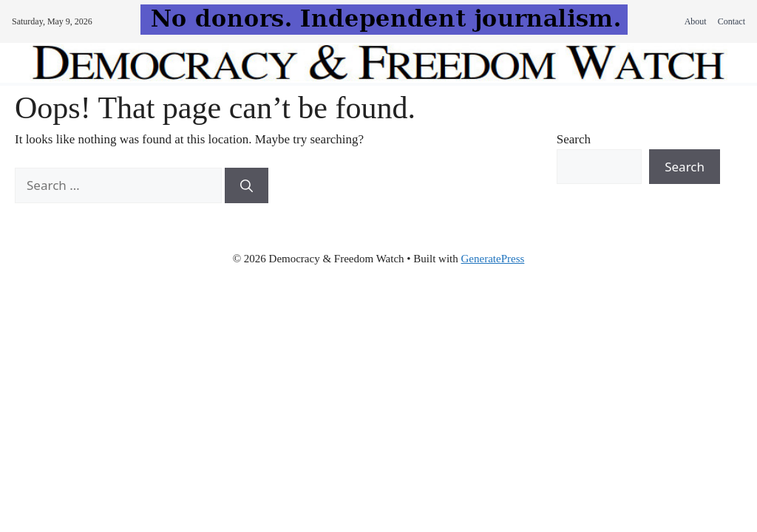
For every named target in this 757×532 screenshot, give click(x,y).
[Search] (247, 185)
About (696, 21)
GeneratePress (493, 259)
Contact (731, 21)
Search (574, 139)
